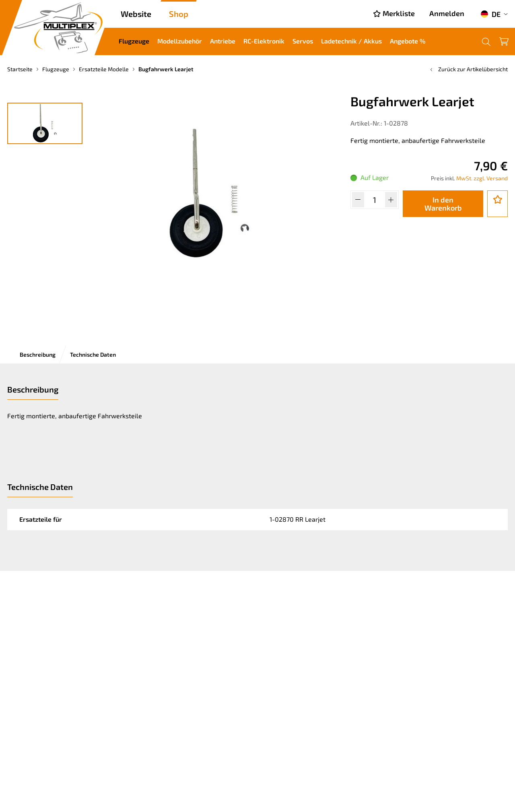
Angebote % (408, 41)
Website (136, 14)
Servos (303, 41)
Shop (179, 14)
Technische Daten (93, 354)
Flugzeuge (134, 41)
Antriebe (223, 41)
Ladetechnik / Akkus (351, 41)
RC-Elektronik (264, 41)
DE (490, 14)
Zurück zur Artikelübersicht (468, 69)
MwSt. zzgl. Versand (482, 178)
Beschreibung (38, 354)
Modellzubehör (180, 41)
